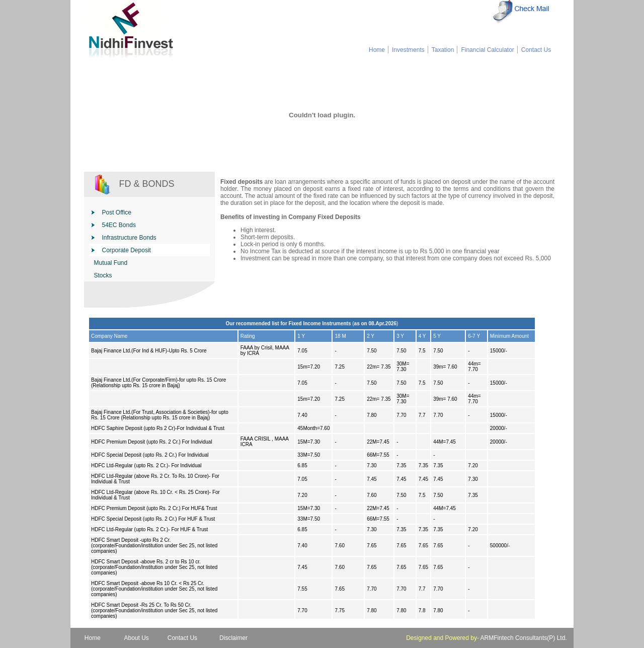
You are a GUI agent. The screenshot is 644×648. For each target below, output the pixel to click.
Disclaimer (233, 638)
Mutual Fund (111, 263)
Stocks (103, 275)
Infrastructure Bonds (129, 238)
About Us (137, 638)
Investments (408, 50)
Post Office (117, 212)
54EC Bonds (119, 225)
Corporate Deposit (127, 250)
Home (377, 50)
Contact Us (536, 50)
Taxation (443, 50)
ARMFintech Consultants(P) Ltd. (524, 638)
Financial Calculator (487, 50)
